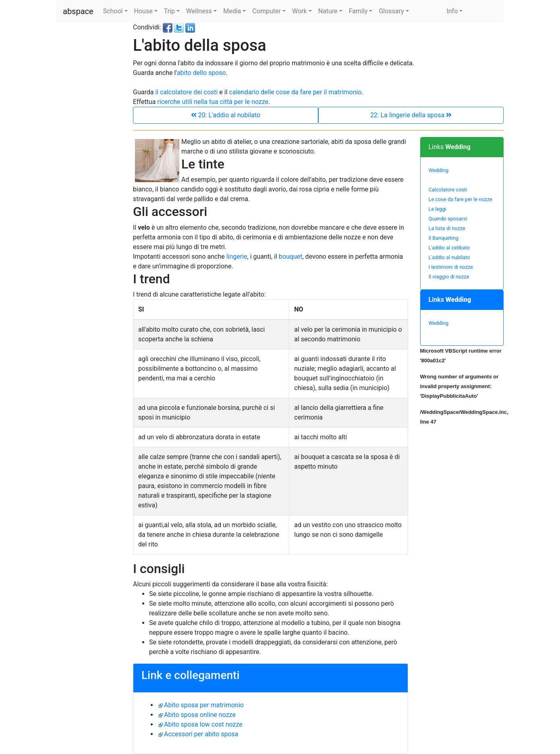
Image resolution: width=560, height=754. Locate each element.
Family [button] (358, 11)
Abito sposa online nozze (200, 715)
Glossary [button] (391, 11)
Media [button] (232, 11)
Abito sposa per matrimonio (204, 705)
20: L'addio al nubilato (226, 115)
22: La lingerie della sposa (411, 115)
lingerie (237, 257)
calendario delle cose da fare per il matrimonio (296, 92)
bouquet (291, 257)
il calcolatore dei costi (186, 92)
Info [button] (452, 11)
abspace (78, 11)
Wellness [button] (199, 11)
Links (450, 147)
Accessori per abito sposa (201, 734)
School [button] (113, 11)
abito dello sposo (201, 73)
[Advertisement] (89, 143)
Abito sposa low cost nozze (203, 724)
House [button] (143, 11)
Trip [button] (169, 11)
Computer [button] (267, 11)
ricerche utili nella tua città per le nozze (213, 102)
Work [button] (300, 11)
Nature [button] (328, 11)
